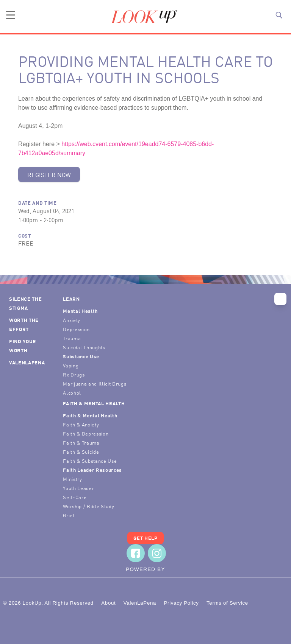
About (108, 603)
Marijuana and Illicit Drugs (95, 383)
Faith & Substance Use (90, 461)
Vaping (71, 365)
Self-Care (75, 497)
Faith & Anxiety (81, 424)
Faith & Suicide (81, 452)
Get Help (145, 538)
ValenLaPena (27, 362)
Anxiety (72, 320)
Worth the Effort (24, 324)
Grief (69, 515)
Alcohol (72, 393)
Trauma (72, 338)
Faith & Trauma (81, 443)
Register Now (49, 174)
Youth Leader (78, 488)
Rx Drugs (74, 374)
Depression (76, 329)
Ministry (72, 479)
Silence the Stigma (25, 303)
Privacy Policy (181, 603)
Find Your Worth (23, 346)
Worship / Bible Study (88, 506)
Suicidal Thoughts (84, 347)
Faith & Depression (86, 433)
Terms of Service (227, 603)
